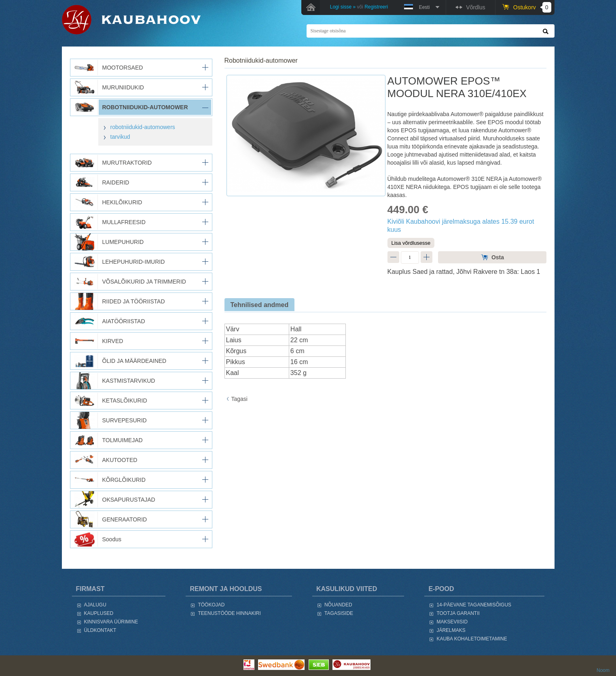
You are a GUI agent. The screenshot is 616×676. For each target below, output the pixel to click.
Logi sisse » (343, 7)
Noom (603, 670)
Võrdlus (475, 7)
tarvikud (120, 137)
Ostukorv (532, 7)
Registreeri (376, 7)
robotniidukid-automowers (143, 127)
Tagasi (239, 399)
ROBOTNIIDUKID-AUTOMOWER (261, 60)
